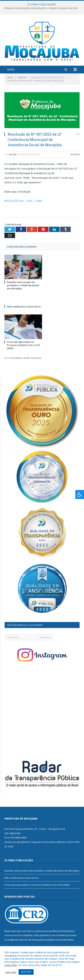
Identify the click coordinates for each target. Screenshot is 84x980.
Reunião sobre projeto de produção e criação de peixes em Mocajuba (43, 8)
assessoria (16, 935)
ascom (12, 154)
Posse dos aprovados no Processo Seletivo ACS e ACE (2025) (23, 345)
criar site (26, 931)
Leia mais (11, 965)
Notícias (75, 154)
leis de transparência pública (40, 940)
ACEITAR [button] (26, 972)
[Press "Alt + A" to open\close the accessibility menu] (80, 495)
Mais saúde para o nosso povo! (24, 306)
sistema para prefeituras (48, 931)
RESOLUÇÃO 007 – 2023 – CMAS (23, 201)
